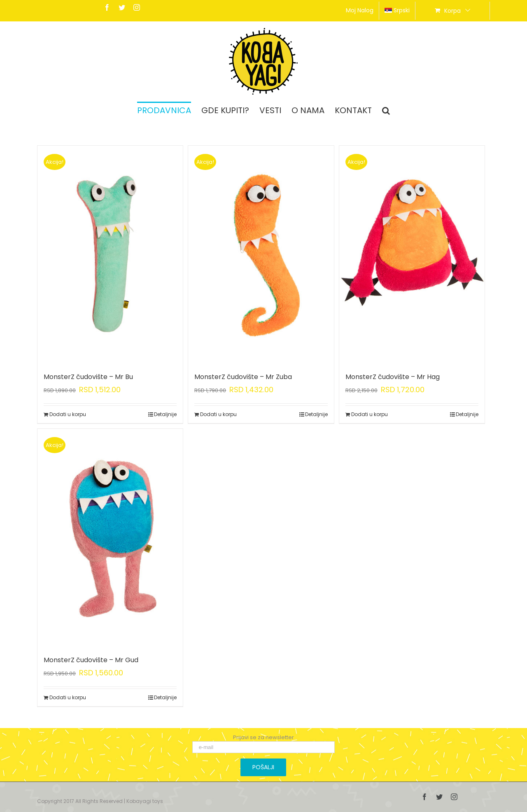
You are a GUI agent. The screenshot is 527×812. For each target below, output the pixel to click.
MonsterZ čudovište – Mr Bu (88, 377)
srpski (397, 10)
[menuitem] (360, 11)
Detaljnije (165, 414)
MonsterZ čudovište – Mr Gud (91, 660)
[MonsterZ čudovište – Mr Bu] (110, 255)
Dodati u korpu (68, 414)
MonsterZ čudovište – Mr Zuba (243, 377)
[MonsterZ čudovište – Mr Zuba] (261, 255)
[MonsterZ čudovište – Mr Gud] (110, 538)
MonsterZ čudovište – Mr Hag (393, 377)
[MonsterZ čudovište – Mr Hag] (412, 255)
